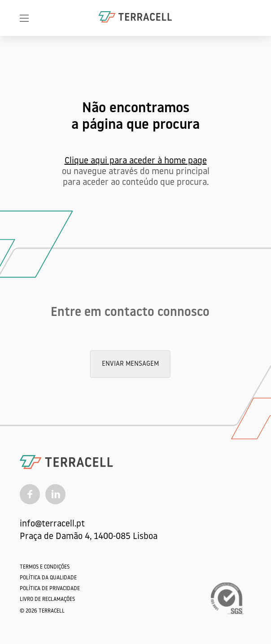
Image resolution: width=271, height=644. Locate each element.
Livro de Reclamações (47, 600)
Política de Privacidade (50, 589)
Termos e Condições (45, 567)
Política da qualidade (48, 578)
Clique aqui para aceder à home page (136, 161)
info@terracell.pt (52, 524)
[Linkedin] (55, 494)
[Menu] (24, 18)
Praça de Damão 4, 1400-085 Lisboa (89, 537)
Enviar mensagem (130, 364)
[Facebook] (30, 494)
